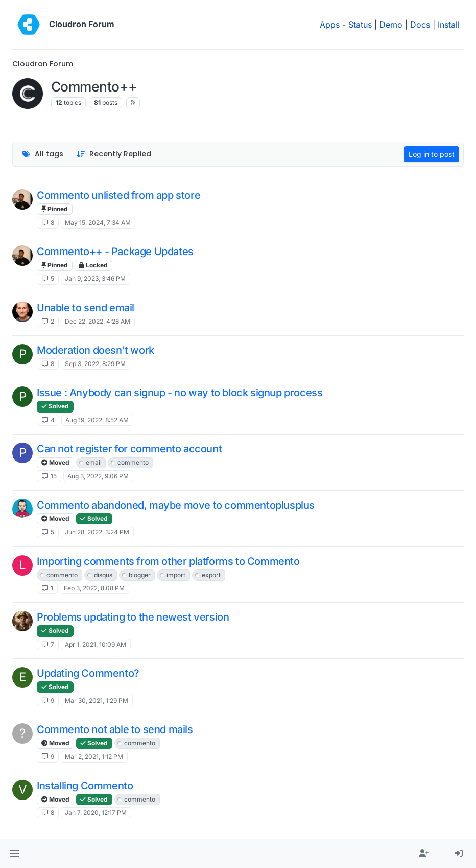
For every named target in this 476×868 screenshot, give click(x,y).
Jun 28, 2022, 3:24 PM (97, 532)
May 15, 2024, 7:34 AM (98, 223)
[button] (15, 854)
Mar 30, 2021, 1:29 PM (97, 701)
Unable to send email (86, 308)
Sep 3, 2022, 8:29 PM (95, 364)
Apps (330, 25)
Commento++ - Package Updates (115, 252)
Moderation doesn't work (96, 350)
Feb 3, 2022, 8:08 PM (94, 588)
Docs (420, 25)
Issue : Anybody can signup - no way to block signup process (180, 393)
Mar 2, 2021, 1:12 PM (94, 756)
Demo (391, 25)
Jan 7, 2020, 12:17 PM (96, 813)
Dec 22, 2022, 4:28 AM (98, 321)
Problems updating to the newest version (133, 617)
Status (360, 25)
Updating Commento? (88, 673)
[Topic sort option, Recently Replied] (114, 154)
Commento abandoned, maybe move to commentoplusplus (176, 505)
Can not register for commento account (129, 449)
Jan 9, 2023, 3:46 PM (95, 278)
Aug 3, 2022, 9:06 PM (98, 476)
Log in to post (432, 154)
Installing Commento (85, 786)
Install (449, 25)
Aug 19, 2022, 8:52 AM (97, 420)
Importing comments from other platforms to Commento (168, 561)
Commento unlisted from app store (118, 195)
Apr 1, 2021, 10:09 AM (96, 644)
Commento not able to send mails (115, 729)
